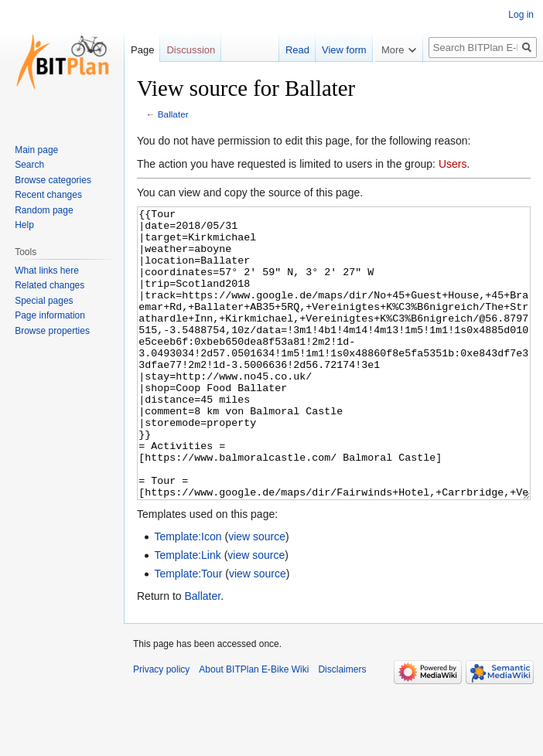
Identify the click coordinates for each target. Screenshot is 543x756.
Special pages (44, 301)
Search (29, 165)
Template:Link (187, 613)
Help (24, 225)
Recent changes (48, 195)
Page (142, 50)
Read (286, 50)
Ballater (173, 114)
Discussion (191, 50)
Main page (36, 150)
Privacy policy (161, 727)
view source (257, 594)
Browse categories (53, 180)
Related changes (50, 285)
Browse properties (52, 331)
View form (333, 50)
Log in (521, 15)
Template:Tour (188, 632)
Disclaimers (342, 727)
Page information (50, 315)
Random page (44, 210)
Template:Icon (188, 594)
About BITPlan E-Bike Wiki (254, 727)
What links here (47, 271)
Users (453, 164)
